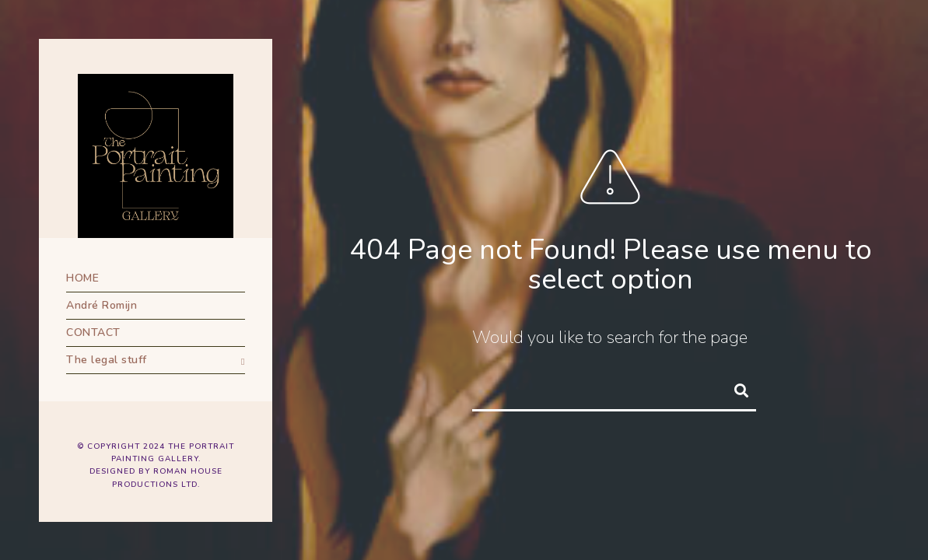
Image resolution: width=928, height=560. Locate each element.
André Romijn (102, 305)
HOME (82, 278)
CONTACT (93, 332)
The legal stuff (107, 360)
